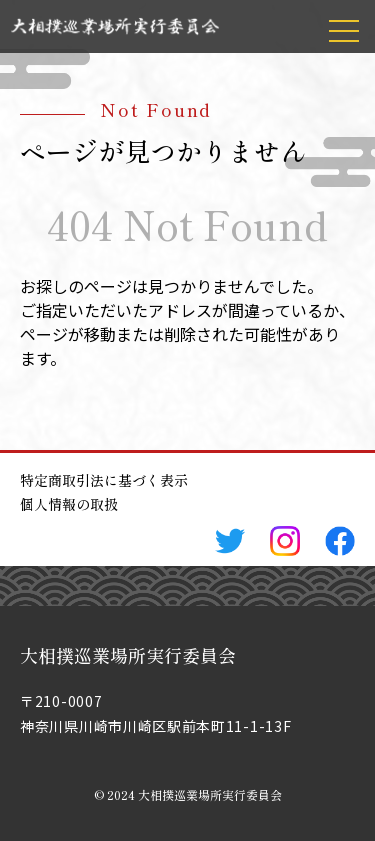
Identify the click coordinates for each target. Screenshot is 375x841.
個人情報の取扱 (69, 504)
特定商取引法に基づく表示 (104, 480)
